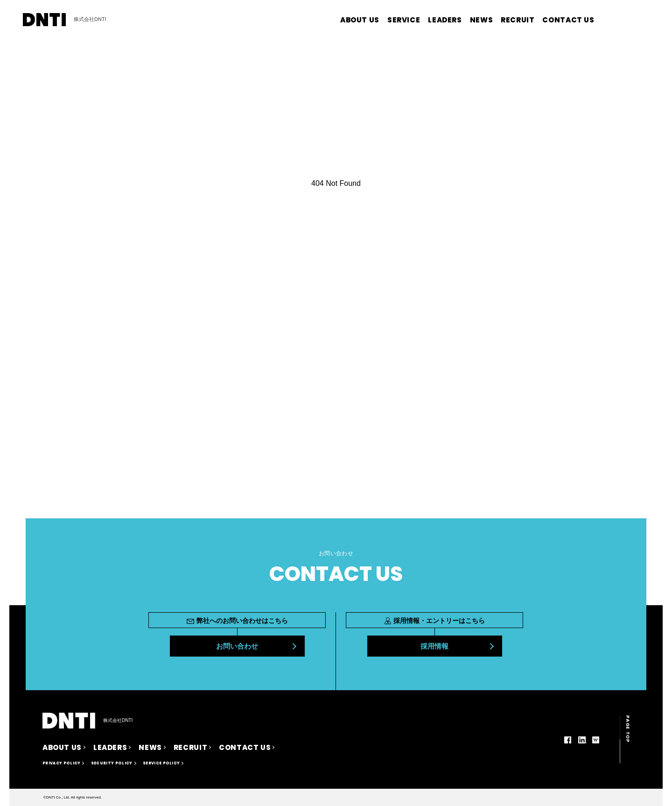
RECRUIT (518, 20)
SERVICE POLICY (161, 763)
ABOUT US (360, 20)
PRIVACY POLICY (61, 763)
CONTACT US (568, 20)
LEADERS (445, 20)
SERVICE (404, 20)
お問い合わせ (237, 646)
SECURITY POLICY (112, 763)
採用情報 (434, 646)
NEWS (481, 20)
